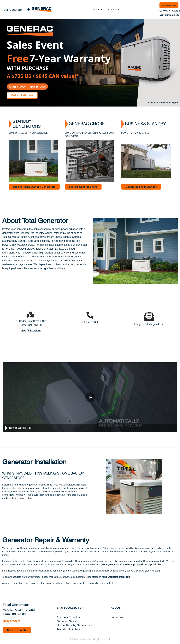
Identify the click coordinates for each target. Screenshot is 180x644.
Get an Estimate (169, 5)
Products (114, 9)
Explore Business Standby (141, 187)
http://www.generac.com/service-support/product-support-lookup (129, 565)
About (98, 9)
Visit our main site (170, 15)
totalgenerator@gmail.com (149, 324)
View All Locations (31, 331)
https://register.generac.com (116, 577)
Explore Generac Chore (83, 187)
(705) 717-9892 (171, 11)
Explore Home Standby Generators (34, 187)
